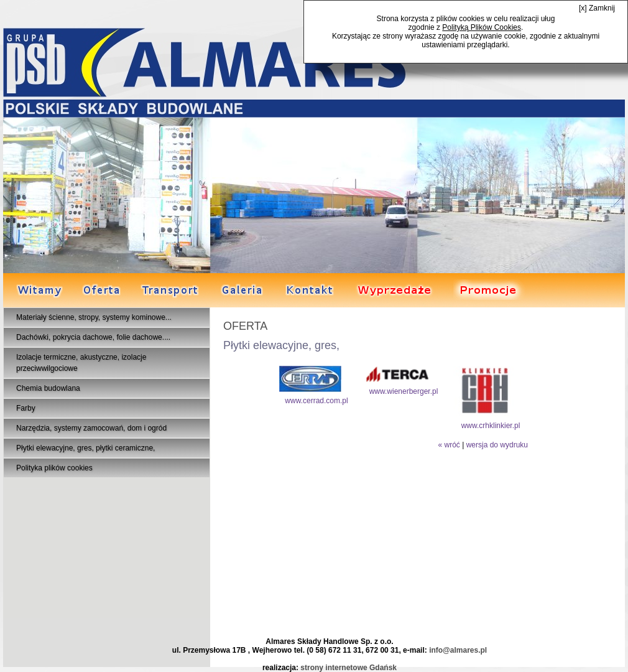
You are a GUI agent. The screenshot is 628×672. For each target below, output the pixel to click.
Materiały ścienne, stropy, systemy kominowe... (94, 317)
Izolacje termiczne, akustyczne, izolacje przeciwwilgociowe (81, 363)
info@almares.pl (458, 650)
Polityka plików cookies (54, 468)
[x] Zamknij (597, 8)
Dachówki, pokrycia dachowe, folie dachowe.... (93, 337)
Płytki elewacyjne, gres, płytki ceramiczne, (85, 448)
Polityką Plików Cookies (482, 27)
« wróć (449, 445)
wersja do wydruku (497, 445)
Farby (26, 408)
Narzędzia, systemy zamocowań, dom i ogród (91, 428)
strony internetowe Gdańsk (349, 668)
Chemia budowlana (48, 388)
